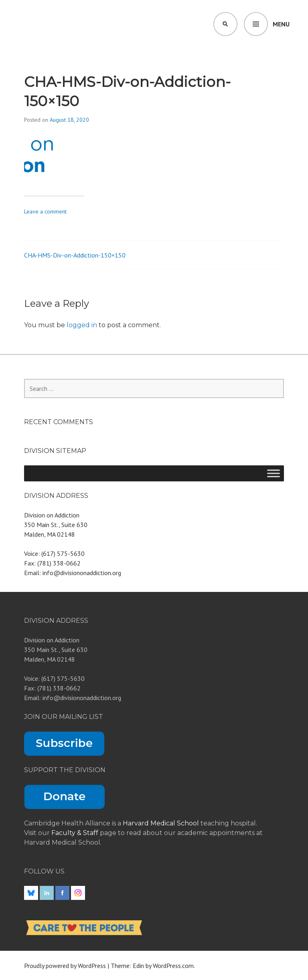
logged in (82, 325)
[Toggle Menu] (274, 473)
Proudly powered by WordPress (65, 966)
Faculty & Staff (76, 833)
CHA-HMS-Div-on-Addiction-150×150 (75, 255)
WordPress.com (173, 966)
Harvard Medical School (161, 823)
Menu (281, 24)
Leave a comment (45, 211)
